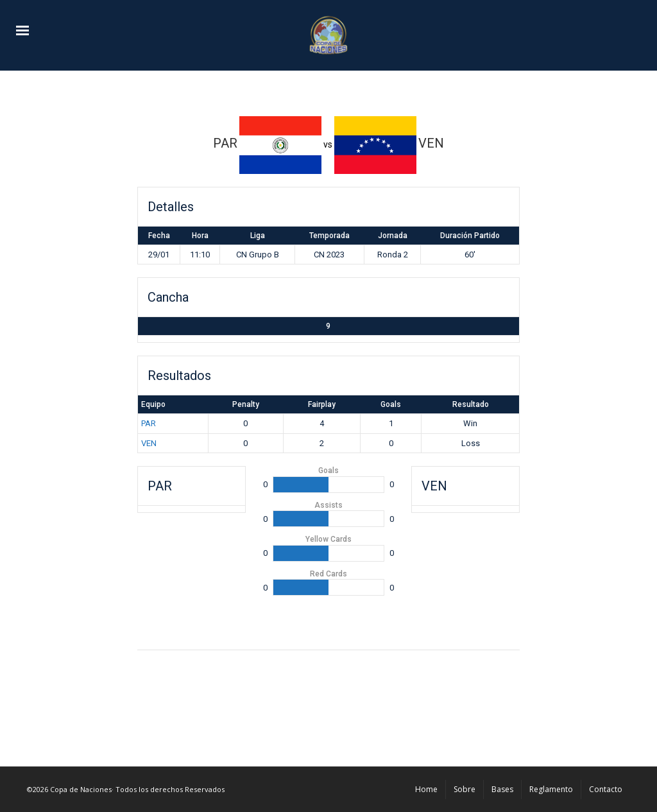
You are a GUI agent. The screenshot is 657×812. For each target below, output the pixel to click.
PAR (149, 423)
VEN (149, 443)
